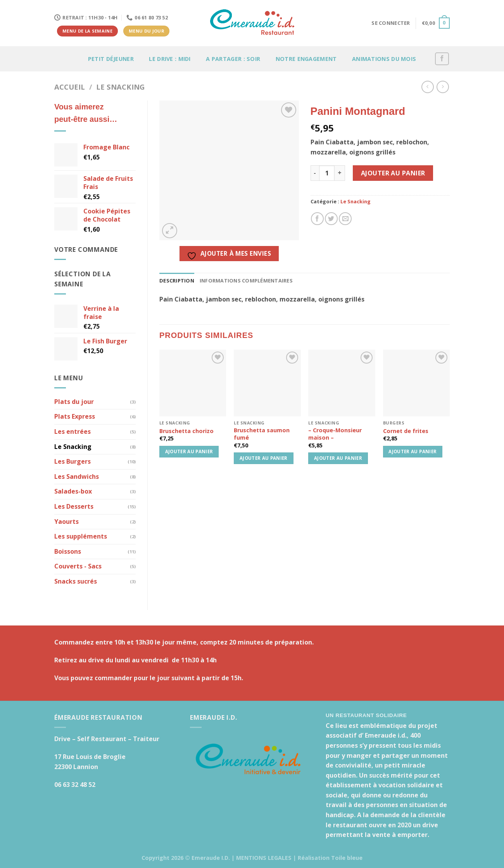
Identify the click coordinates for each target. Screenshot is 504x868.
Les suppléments (81, 536)
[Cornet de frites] (417, 383)
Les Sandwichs (77, 476)
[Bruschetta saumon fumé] (267, 383)
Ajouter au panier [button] (189, 451)
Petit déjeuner (111, 59)
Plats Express (75, 416)
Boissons (68, 551)
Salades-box (73, 491)
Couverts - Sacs (78, 566)
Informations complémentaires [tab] (246, 281)
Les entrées (72, 431)
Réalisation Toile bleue (330, 858)
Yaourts (66, 521)
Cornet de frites (406, 431)
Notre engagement (306, 59)
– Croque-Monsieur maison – (335, 434)
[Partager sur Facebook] (317, 219)
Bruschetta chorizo (186, 431)
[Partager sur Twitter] (331, 219)
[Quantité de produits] (327, 173)
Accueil (70, 87)
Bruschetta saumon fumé (262, 434)
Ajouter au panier (393, 173)
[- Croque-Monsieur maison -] (342, 383)
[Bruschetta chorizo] (193, 383)
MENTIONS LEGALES (264, 858)
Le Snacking (120, 87)
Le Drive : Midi (170, 59)
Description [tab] (177, 281)
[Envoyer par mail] (345, 219)
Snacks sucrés (76, 581)
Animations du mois (384, 59)
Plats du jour (74, 402)
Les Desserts (74, 506)
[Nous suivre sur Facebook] (442, 59)
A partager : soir (233, 59)
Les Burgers (72, 461)
